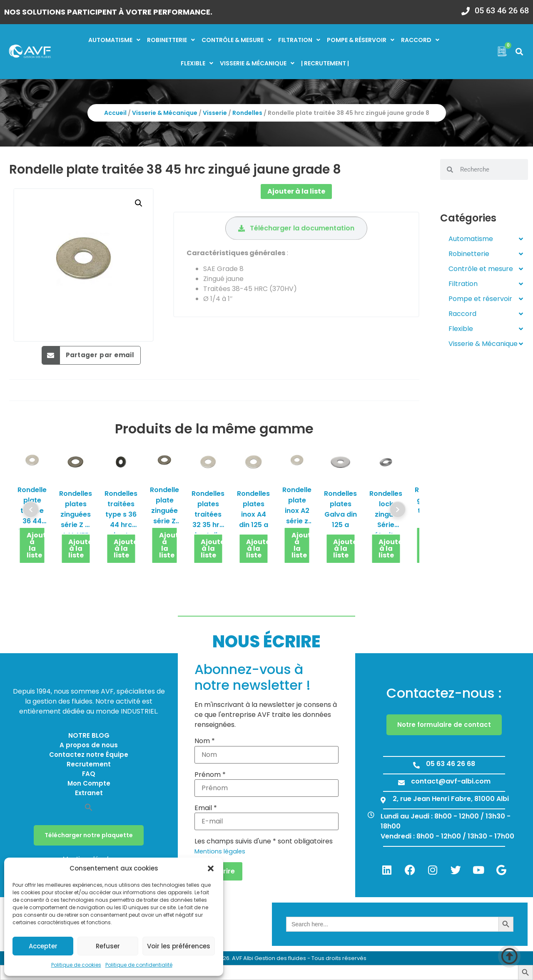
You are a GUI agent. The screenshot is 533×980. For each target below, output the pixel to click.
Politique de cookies (76, 965)
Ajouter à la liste (296, 191)
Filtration (299, 40)
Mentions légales (220, 851)
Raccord (420, 40)
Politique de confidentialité (139, 965)
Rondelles (247, 113)
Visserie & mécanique (257, 63)
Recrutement (89, 764)
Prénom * (210, 775)
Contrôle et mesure (486, 269)
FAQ (89, 774)
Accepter (43, 946)
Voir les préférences (179, 946)
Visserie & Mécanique (165, 113)
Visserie (215, 113)
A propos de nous (89, 745)
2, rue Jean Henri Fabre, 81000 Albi (451, 799)
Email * (206, 808)
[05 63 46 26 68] (466, 8)
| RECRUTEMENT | (325, 63)
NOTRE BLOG (89, 735)
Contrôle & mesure (237, 40)
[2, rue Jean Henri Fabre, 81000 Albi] (383, 800)
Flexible (197, 63)
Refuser (108, 946)
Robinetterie (171, 40)
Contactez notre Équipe (89, 755)
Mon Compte (89, 783)
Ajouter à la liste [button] (36, 545)
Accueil (115, 113)
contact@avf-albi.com (451, 781)
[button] (211, 868)
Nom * (205, 741)
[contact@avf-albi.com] (401, 783)
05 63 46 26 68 (502, 10)
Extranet (89, 793)
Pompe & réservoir (361, 40)
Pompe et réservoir (486, 299)
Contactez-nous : (444, 693)
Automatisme (114, 40)
